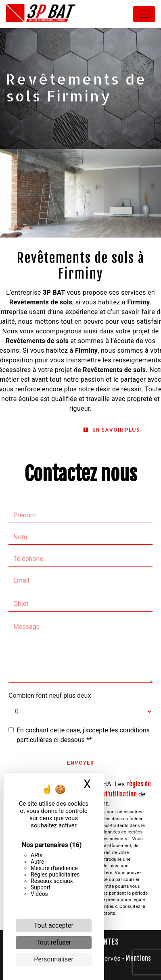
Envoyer (80, 763)
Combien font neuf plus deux (50, 696)
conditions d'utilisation (106, 794)
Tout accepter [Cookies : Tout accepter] (54, 925)
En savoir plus (111, 430)
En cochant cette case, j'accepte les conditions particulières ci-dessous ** (83, 735)
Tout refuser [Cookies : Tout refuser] (54, 942)
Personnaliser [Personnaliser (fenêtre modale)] (54, 959)
